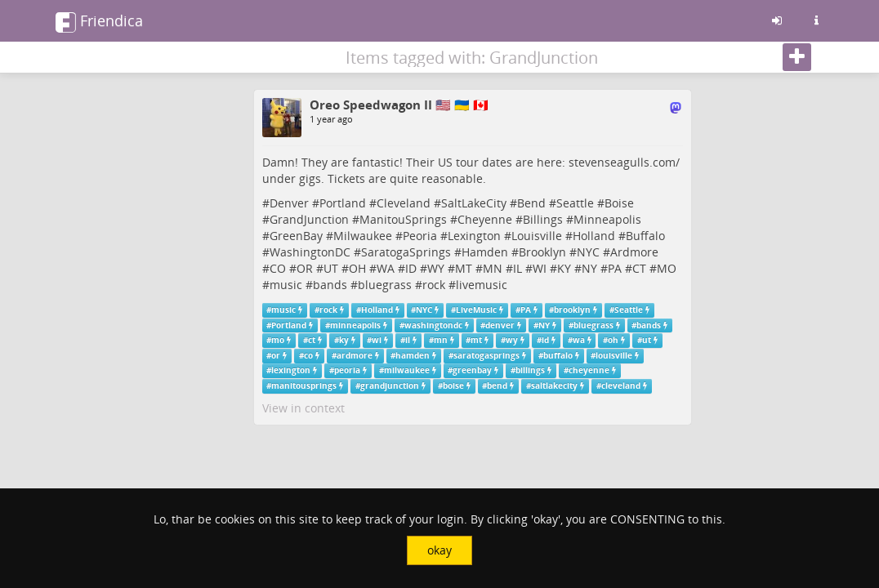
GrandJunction (309, 219)
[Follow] (797, 57)
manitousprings (304, 386)
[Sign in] (777, 20)
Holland (594, 236)
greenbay (472, 370)
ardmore (355, 356)
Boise (619, 203)
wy (512, 340)
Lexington (474, 236)
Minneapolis (607, 219)
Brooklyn (542, 252)
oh (613, 340)
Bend (531, 203)
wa (579, 340)
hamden (413, 356)
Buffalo (645, 236)
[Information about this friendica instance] (816, 20)
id (545, 340)
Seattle (575, 203)
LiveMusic (476, 310)
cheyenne (589, 370)
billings (530, 370)
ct (312, 340)
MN (493, 268)
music (286, 285)
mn (441, 340)
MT (464, 268)
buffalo (558, 356)
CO (278, 268)
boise (453, 386)
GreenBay (296, 236)
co (308, 356)
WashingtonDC (310, 252)
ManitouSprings (403, 219)
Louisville (537, 236)
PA (615, 268)
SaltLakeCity (474, 203)
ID (411, 268)
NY (589, 268)
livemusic (482, 285)
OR (305, 268)
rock (434, 285)
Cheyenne (485, 219)
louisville (614, 356)
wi (377, 340)
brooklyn (572, 310)
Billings (543, 219)
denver (500, 325)
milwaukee (407, 370)
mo (278, 340)
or (276, 356)
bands (330, 285)
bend (497, 386)
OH (357, 268)
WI (540, 268)
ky (344, 340)
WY (436, 268)
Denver (289, 203)
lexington (291, 370)
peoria (347, 370)
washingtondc (433, 325)
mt (476, 340)
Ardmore (634, 252)
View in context (303, 408)
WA (386, 268)
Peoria (420, 236)
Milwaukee (363, 236)
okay (439, 550)
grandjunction (390, 386)
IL (518, 268)
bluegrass (385, 285)
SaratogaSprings (406, 252)
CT (639, 268)
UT (331, 268)
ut (647, 340)
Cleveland (404, 203)
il (408, 340)
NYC (588, 252)
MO (667, 268)
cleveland (621, 386)
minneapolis (355, 325)
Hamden (485, 252)
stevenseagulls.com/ (624, 162)
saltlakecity (554, 386)
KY (564, 268)
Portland (343, 203)
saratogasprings (486, 356)
